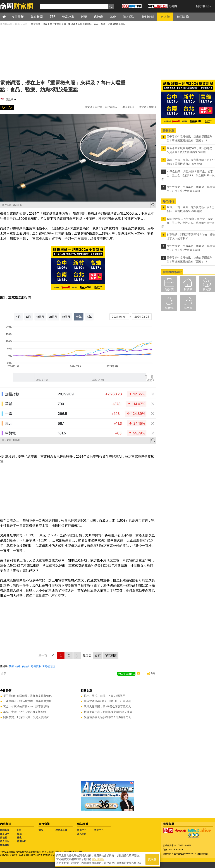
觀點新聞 (5, 830)
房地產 (3, 838)
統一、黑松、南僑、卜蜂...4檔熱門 (105, 696)
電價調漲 (36, 666)
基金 (19, 838)
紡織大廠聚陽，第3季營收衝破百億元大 (107, 706)
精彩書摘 (5, 845)
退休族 (169, 308)
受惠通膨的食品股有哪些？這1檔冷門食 (107, 717)
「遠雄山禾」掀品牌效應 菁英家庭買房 (27, 701)
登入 (209, 6)
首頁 (7, 17)
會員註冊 (200, 6)
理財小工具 (61, 830)
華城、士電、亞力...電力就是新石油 (25, 712)
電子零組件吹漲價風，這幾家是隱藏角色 (27, 696)
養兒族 (207, 289)
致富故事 (5, 834)
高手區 (188, 308)
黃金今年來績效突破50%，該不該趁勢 (26, 706)
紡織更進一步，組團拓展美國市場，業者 (108, 712)
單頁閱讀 (111, 655)
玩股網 (9, 99)
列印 (153, 673)
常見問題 (82, 834)
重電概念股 (49, 666)
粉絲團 (173, 6)
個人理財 (5, 841)
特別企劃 (22, 841)
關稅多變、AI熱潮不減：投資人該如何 (26, 717)
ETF (19, 830)
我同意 (152, 859)
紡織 (18, 666)
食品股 (26, 666)
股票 (19, 834)
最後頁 (87, 655)
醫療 (11, 666)
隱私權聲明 (98, 859)
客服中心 (99, 830)
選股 (41, 830)
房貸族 (188, 289)
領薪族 (169, 289)
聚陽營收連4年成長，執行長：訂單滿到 (107, 701)
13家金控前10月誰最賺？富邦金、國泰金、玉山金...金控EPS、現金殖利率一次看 (188, 175)
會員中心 (82, 830)
